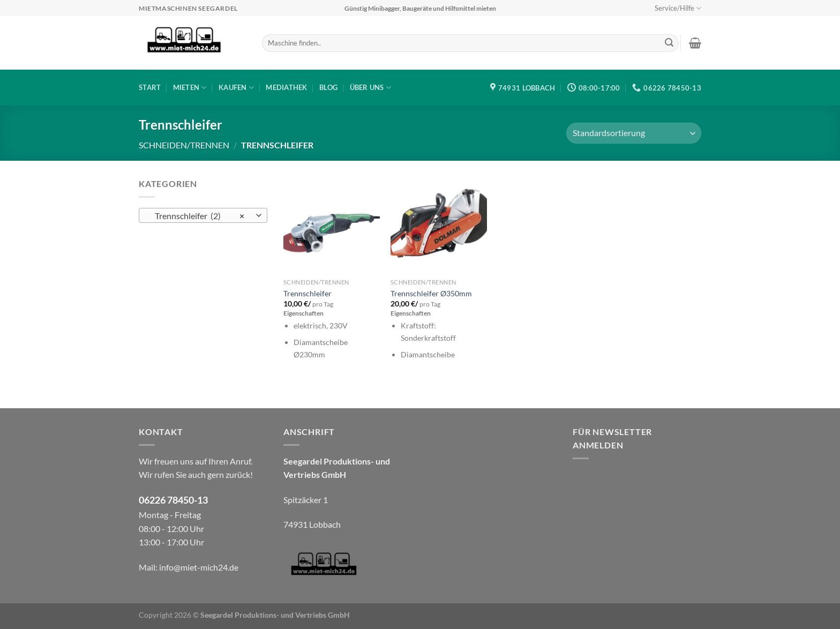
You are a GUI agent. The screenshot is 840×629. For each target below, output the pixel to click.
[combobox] (203, 215)
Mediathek (286, 87)
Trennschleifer (307, 293)
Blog (328, 87)
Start (150, 87)
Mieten (190, 88)
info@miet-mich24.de (199, 567)
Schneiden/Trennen (184, 145)
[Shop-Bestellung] (634, 133)
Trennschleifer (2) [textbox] (197, 216)
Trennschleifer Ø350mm (431, 293)
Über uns (371, 88)
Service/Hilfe (678, 8)
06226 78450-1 (171, 500)
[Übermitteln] (669, 43)
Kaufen (236, 88)
